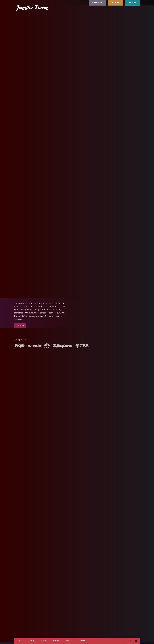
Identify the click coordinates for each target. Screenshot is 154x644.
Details (20, 325)
